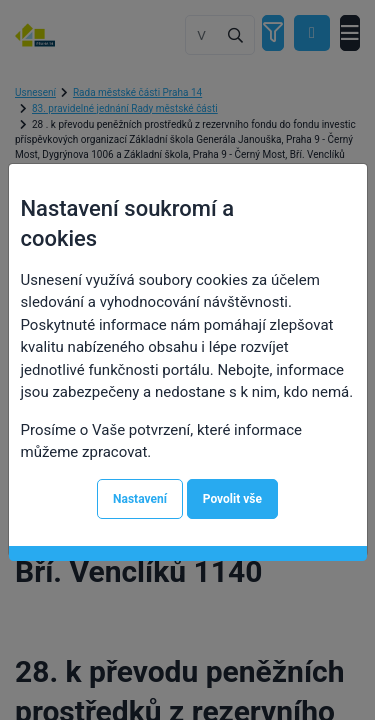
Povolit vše (232, 499)
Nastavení (140, 499)
